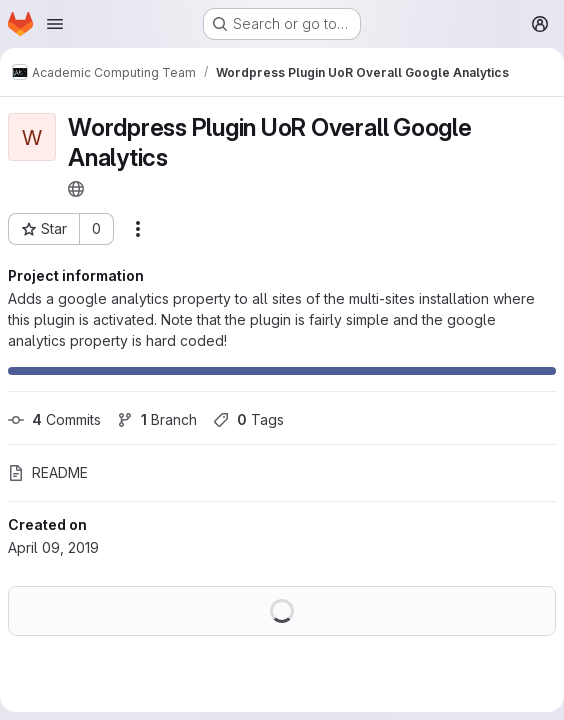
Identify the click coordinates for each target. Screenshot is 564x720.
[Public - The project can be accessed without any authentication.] (76, 189)
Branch (157, 419)
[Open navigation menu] (55, 24)
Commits (54, 419)
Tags (248, 419)
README (48, 472)
